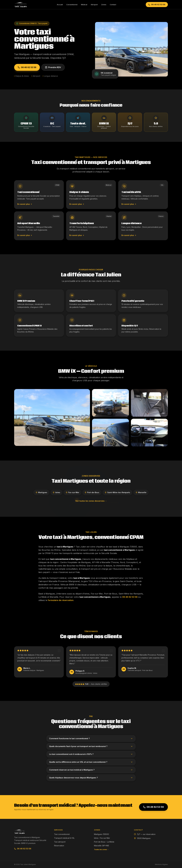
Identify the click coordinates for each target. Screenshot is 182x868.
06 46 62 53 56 (157, 4)
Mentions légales (161, 864)
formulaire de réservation (61, 600)
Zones (104, 5)
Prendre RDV (53, 67)
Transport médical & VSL (64, 838)
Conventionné (72, 5)
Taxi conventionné (62, 834)
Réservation (59, 846)
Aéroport (94, 5)
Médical (84, 5)
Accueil (60, 5)
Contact (113, 5)
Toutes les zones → (101, 849)
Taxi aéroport (60, 842)
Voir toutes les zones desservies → (91, 501)
